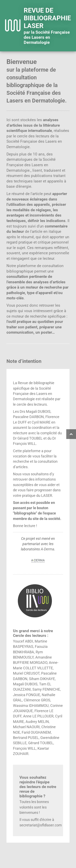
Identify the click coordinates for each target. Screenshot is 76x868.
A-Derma (48, 549)
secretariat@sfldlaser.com (41, 825)
